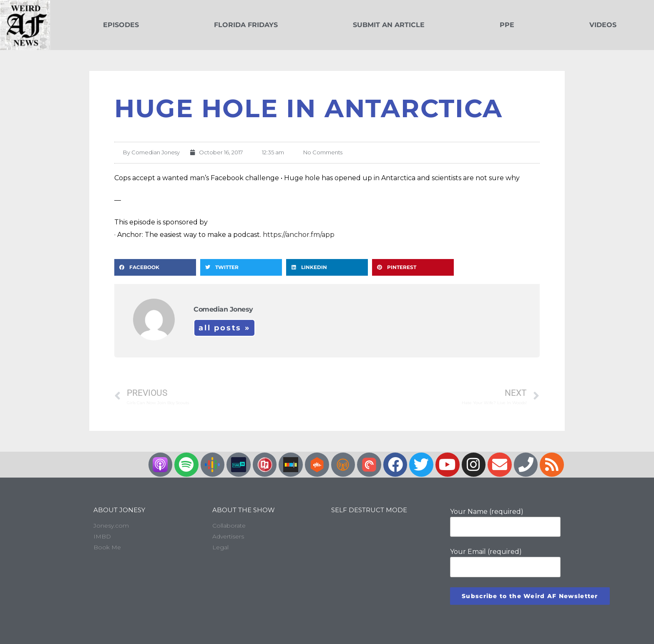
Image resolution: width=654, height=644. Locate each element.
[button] (155, 267)
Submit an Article (389, 25)
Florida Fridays (246, 25)
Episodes (121, 25)
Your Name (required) (505, 522)
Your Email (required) (505, 562)
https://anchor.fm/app (299, 235)
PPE (507, 25)
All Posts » (224, 328)
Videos (603, 25)
